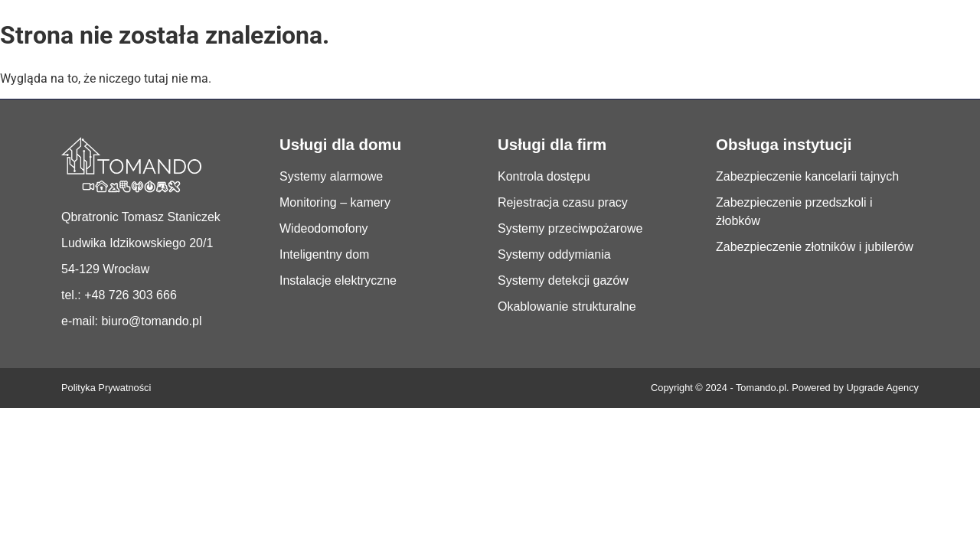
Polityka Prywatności (106, 388)
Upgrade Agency (882, 388)
